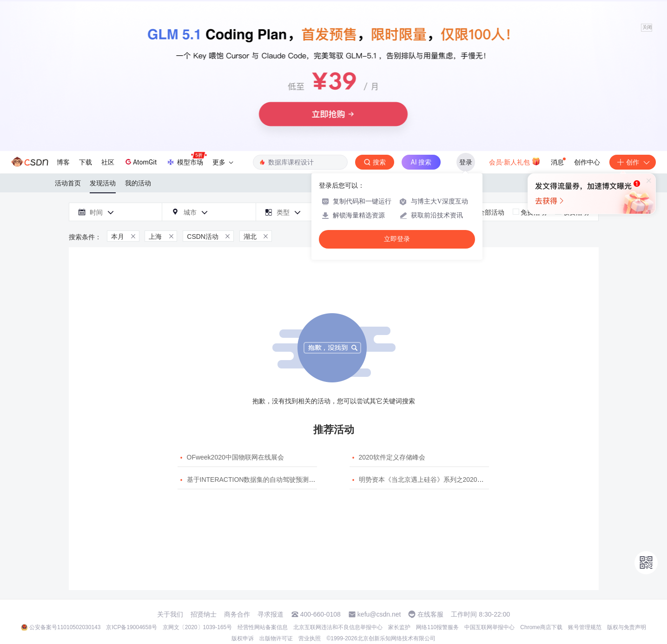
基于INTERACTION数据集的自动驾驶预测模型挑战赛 (264, 480)
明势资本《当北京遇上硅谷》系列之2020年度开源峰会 (438, 480)
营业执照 (310, 638)
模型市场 (186, 159)
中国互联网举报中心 (489, 627)
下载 (86, 162)
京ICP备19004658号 (131, 627)
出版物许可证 (276, 638)
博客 (63, 162)
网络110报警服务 (437, 627)
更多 (223, 162)
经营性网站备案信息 (263, 627)
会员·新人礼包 (515, 161)
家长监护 (399, 627)
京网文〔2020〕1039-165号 (197, 627)
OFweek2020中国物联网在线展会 (235, 457)
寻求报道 (271, 614)
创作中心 (587, 162)
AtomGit (140, 162)
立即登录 (397, 239)
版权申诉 (243, 638)
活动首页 (68, 183)
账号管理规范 (585, 627)
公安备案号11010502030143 (65, 627)
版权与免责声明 (627, 627)
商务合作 (237, 614)
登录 (466, 162)
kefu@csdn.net (379, 614)
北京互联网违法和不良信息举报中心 (338, 627)
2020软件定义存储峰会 (392, 457)
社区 (108, 162)
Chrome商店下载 (541, 627)
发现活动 (103, 183)
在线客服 (430, 614)
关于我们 (170, 614)
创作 (633, 162)
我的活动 (138, 183)
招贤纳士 (204, 614)
